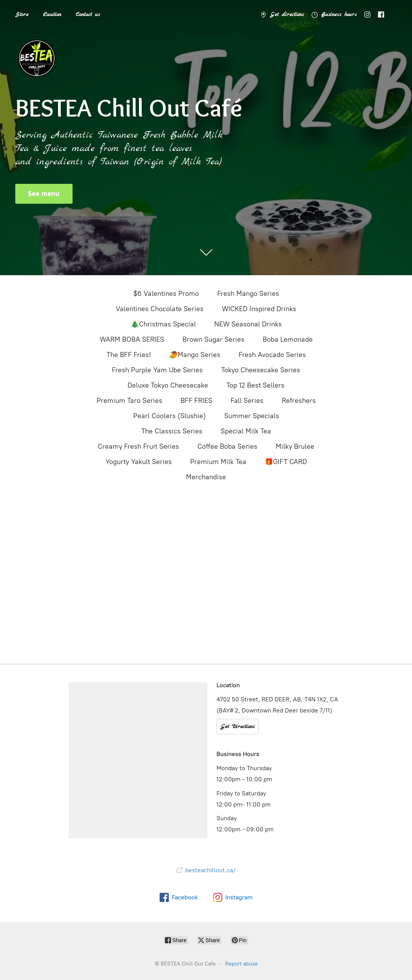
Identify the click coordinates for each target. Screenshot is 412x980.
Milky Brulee (295, 446)
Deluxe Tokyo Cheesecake (168, 385)
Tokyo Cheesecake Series (261, 370)
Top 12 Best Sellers (255, 385)
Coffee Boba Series (227, 446)
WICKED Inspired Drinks (259, 309)
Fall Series (247, 401)
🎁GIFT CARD (286, 462)
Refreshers (299, 401)
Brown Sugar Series (213, 339)
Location (52, 15)
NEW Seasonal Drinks (248, 324)
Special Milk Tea (246, 431)
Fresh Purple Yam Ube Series (157, 370)
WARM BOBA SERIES (132, 339)
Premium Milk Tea (218, 462)
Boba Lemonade (288, 339)
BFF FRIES (196, 401)
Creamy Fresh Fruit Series (138, 446)
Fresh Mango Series (248, 294)
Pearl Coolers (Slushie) (170, 416)
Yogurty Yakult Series (139, 462)
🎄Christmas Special (163, 324)
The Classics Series (172, 431)
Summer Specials (252, 416)
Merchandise (206, 477)
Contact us (88, 15)
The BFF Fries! (129, 355)
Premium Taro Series (129, 401)
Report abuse (242, 964)
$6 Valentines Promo (166, 294)
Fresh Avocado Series (272, 355)
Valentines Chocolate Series (160, 309)
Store (22, 15)
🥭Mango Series (195, 355)
